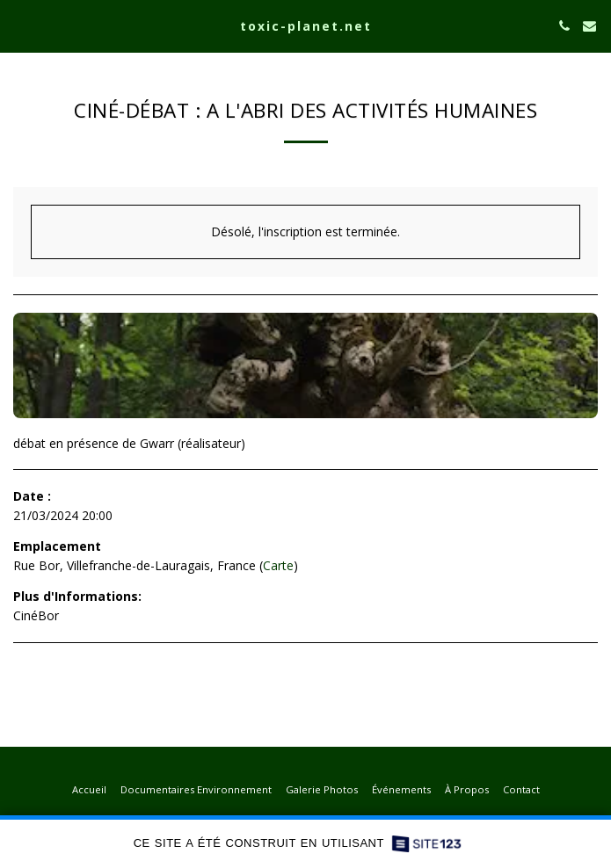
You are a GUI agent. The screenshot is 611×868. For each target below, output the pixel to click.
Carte (278, 565)
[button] (19, 25)
